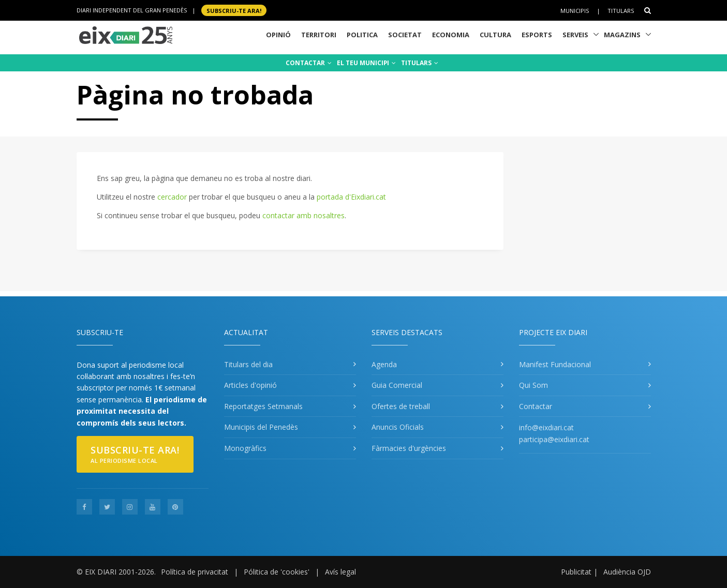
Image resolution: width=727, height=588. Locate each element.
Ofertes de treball (401, 406)
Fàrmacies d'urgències (409, 448)
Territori (319, 35)
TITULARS (420, 63)
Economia (451, 35)
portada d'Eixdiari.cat (351, 197)
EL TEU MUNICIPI (366, 63)
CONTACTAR (309, 63)
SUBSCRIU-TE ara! (234, 10)
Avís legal (340, 572)
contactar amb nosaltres (303, 215)
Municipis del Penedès (261, 427)
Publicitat (576, 572)
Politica (362, 35)
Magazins (622, 35)
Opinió (278, 35)
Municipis (575, 11)
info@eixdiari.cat (546, 427)
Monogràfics (245, 448)
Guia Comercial (397, 385)
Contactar (536, 406)
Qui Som (533, 385)
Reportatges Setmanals (263, 406)
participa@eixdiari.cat (554, 439)
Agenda (384, 364)
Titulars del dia (248, 364)
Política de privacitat (195, 572)
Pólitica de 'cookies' (277, 572)
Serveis (575, 35)
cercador (172, 197)
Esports (537, 35)
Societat (405, 35)
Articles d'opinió (250, 385)
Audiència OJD (627, 572)
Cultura (495, 35)
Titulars (621, 11)
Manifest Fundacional (555, 364)
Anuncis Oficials (398, 427)
